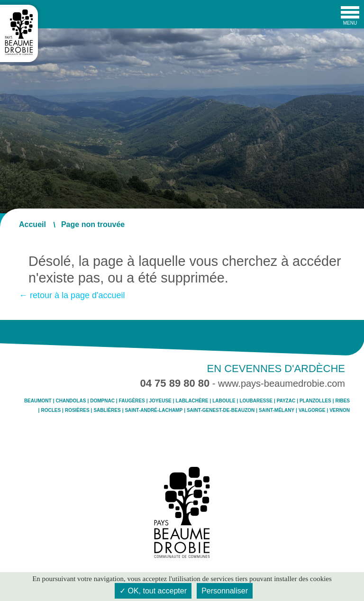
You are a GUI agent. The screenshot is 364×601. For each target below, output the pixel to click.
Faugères (132, 401)
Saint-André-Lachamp (154, 410)
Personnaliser (225, 591)
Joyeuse (160, 401)
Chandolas (71, 401)
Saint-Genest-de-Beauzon (221, 410)
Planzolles (315, 401)
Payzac (286, 401)
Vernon (340, 410)
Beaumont (38, 401)
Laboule (224, 401)
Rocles (51, 410)
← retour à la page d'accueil (72, 295)
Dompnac (102, 401)
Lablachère (192, 401)
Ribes (342, 401)
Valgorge (312, 410)
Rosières (77, 410)
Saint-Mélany (277, 410)
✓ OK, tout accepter (153, 591)
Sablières (107, 410)
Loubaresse (256, 401)
